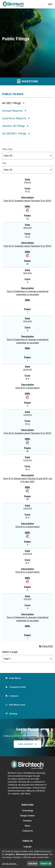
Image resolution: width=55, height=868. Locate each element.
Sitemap (11, 714)
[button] (50, 4)
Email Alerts (13, 678)
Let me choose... (10, 864)
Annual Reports (12, 111)
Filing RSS (46, 646)
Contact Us (27, 831)
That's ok (46, 863)
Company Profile (16, 687)
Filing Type (7, 149)
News (27, 826)
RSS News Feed (15, 705)
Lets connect (26, 744)
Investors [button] (27, 81)
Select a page (10, 652)
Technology (28, 810)
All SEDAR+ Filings (14, 133)
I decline (33, 863)
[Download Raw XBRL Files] (27, 210)
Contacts (12, 696)
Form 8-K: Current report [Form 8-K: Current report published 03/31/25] (27, 527)
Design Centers (28, 816)
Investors (27, 821)
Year (4, 163)
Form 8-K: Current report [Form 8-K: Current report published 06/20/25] (27, 388)
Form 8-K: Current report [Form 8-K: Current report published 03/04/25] (27, 572)
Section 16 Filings (14, 126)
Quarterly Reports (14, 118)
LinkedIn (27, 847)
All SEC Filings (11, 103)
